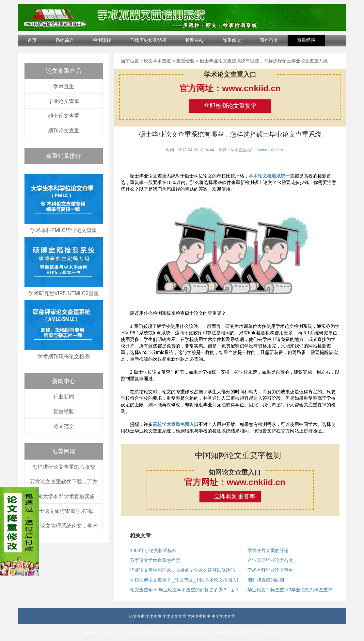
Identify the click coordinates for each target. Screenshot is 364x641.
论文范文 (64, 426)
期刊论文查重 (64, 131)
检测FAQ (195, 40)
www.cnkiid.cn (270, 150)
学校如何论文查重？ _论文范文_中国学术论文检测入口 (186, 580)
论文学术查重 (157, 61)
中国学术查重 (223, 616)
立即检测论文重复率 (230, 106)
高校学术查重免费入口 (176, 424)
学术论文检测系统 (267, 176)
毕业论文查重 (64, 101)
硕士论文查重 (64, 116)
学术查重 (64, 86)
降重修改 (232, 40)
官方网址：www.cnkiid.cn (230, 88)
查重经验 (306, 40)
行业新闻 (64, 397)
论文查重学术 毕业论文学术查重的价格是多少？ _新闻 (185, 590)
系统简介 (65, 40)
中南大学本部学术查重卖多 (64, 496)
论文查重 (137, 616)
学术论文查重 (174, 616)
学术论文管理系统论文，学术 (64, 526)
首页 (32, 40)
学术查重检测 (199, 616)
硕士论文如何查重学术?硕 (64, 511)
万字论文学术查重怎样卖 (155, 560)
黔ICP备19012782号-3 (260, 633)
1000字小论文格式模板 (153, 550)
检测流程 (102, 40)
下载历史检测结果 (148, 40)
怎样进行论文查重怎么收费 (64, 467)
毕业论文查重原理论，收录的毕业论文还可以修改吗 (182, 570)
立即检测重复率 (235, 497)
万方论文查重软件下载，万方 (64, 482)
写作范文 (269, 40)
